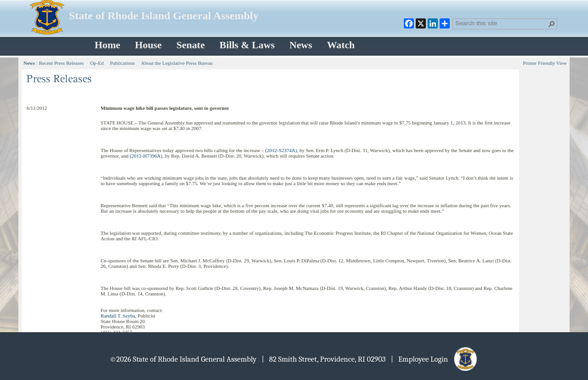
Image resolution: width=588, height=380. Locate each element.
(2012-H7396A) (146, 156)
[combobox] (501, 23)
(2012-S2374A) (281, 150)
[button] (552, 24)
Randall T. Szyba (118, 316)
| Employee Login (435, 359)
